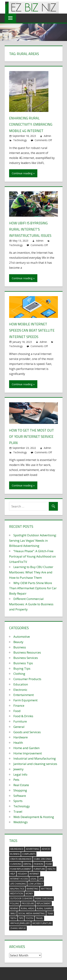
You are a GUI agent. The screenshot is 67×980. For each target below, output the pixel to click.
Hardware (21, 737)
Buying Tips (22, 668)
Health (18, 742)
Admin (47, 136)
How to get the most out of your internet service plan (32, 436)
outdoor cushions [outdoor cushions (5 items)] (21, 898)
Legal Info (20, 774)
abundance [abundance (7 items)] (17, 849)
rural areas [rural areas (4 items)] (28, 908)
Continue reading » (23, 173)
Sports (18, 800)
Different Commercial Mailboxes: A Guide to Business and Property (31, 604)
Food (17, 710)
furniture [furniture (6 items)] (39, 868)
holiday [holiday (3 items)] (22, 873)
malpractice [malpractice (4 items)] (17, 888)
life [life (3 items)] (41, 878)
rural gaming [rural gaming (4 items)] (45, 908)
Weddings (21, 822)
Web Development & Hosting (34, 816)
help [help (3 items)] (13, 873)
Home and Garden (26, 747)
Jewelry (18, 769)
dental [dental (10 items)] (27, 863)
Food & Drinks (23, 715)
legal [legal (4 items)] (33, 878)
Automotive (22, 636)
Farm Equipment (25, 700)
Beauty (18, 641)
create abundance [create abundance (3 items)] (21, 858)
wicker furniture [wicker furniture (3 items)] (42, 923)
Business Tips (23, 663)
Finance (19, 705)
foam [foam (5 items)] (49, 863)
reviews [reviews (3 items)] (14, 908)
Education (21, 684)
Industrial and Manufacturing (35, 758)
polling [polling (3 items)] (15, 903)
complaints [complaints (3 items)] (29, 853)
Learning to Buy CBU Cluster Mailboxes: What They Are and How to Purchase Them (31, 572)
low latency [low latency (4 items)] (36, 883)
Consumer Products (27, 678)
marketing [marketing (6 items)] (33, 888)
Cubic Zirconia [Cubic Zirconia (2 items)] (42, 858)
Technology (20, 140)
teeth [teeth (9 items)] (13, 918)
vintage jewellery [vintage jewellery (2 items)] (20, 923)
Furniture (20, 721)
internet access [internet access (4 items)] (19, 878)
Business (20, 647)
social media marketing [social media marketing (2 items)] (32, 913)
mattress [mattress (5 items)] (46, 888)
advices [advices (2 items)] (46, 849)
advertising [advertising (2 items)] (33, 849)
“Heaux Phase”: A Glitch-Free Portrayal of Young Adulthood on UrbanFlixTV (32, 556)
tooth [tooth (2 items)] (29, 918)
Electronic (20, 689)
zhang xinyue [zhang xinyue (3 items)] (18, 928)
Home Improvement (28, 753)
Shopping (20, 790)
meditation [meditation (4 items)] (17, 893)
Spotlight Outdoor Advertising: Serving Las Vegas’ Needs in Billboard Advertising (33, 540)
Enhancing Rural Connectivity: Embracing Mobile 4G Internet (31, 124)
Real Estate (21, 784)
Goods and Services (27, 732)
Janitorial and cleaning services (35, 763)
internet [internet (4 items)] (34, 873)
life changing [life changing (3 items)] (18, 883)
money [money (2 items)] (29, 893)
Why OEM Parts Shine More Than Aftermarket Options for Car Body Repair (33, 588)
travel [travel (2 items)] (39, 918)
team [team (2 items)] (50, 913)
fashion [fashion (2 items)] (39, 863)
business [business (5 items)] (15, 853)
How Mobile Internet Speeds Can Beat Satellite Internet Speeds (32, 330)
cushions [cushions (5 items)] (16, 863)
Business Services (26, 657)
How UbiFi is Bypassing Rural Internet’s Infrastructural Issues (31, 229)
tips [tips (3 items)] (21, 918)
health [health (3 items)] (51, 868)
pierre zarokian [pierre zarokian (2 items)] (44, 898)
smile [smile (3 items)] (13, 913)
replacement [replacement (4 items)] (44, 903)
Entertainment (24, 694)
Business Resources (27, 652)
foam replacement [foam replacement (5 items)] (21, 868)
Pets (16, 779)
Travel (18, 811)
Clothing (19, 673)
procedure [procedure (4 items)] (28, 903)
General (19, 726)
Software (20, 795)
